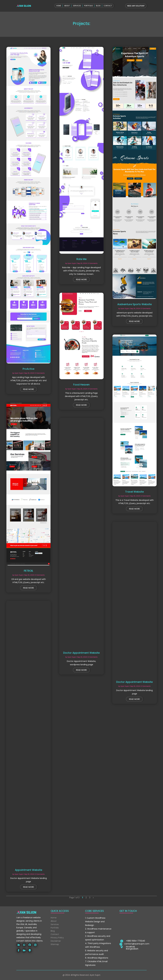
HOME (59, 6)
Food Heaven (81, 385)
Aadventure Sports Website (135, 304)
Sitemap (55, 944)
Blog (53, 931)
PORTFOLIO (88, 6)
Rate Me (81, 259)
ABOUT (67, 6)
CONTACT (108, 6)
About (54, 921)
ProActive (28, 369)
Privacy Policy (57, 938)
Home (54, 918)
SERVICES (77, 6)
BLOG (98, 6)
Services (55, 924)
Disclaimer (56, 941)
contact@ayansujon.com (137, 944)
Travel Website (134, 492)
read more (29, 389)
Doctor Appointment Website (81, 653)
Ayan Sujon (19, 373)
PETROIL (28, 571)
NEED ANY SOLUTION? (136, 6)
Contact (55, 934)
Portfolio (55, 928)
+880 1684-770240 (136, 941)
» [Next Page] (93, 898)
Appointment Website (29, 870)
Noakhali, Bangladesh (132, 948)
